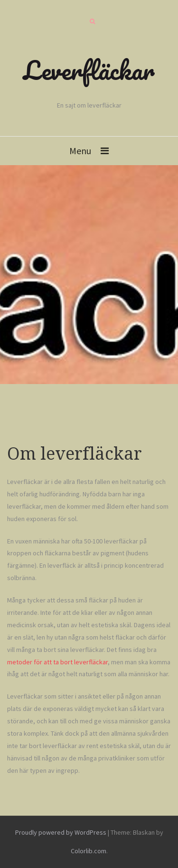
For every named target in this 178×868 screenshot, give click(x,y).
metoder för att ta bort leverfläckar (57, 662)
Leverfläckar (89, 70)
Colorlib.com (89, 851)
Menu (80, 151)
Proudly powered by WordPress (61, 832)
